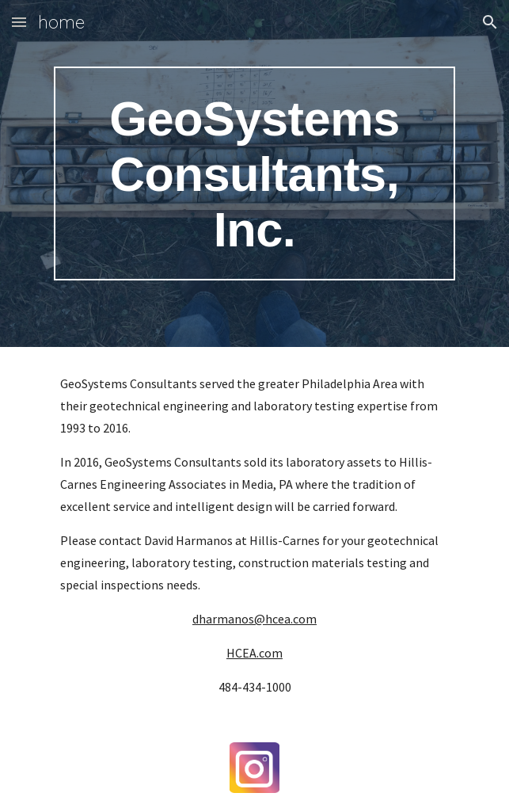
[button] (19, 22)
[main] (255, 173)
